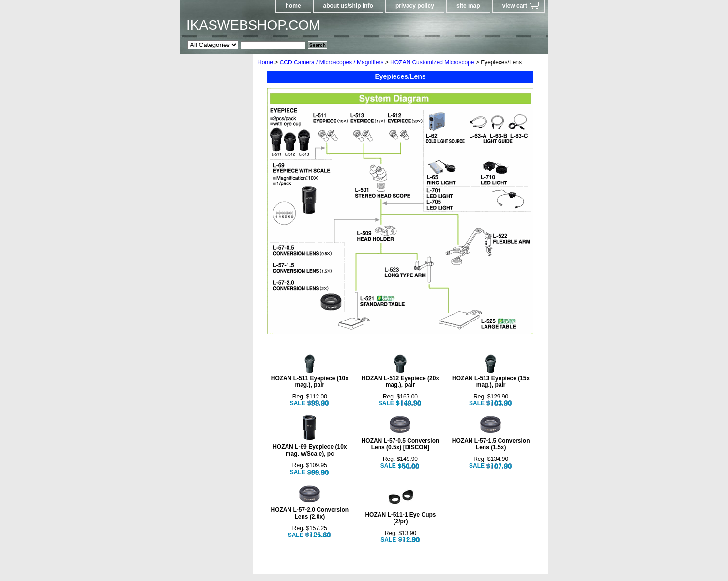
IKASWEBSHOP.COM (253, 25)
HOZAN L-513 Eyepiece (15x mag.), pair (491, 382)
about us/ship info (348, 6)
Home (265, 62)
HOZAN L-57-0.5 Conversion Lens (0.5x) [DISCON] (401, 444)
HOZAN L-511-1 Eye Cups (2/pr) (400, 518)
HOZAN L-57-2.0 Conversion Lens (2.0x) (310, 513)
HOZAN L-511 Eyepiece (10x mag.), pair (310, 382)
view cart (515, 6)
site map (468, 6)
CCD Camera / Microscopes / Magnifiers (333, 62)
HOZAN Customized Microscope (432, 62)
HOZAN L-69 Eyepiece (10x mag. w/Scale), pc (310, 450)
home (293, 6)
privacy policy (415, 6)
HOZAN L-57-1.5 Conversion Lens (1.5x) (491, 444)
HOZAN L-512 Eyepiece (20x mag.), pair (400, 382)
